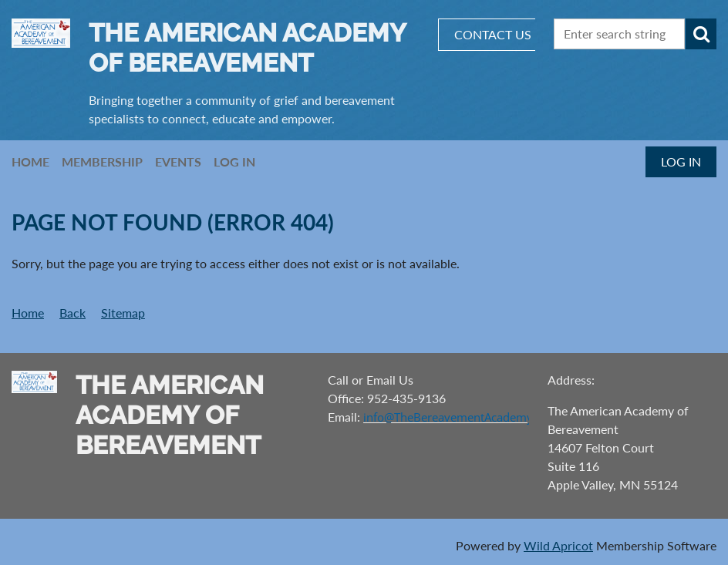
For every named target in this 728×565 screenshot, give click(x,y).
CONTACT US (493, 34)
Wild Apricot (558, 545)
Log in (681, 161)
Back (72, 313)
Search (701, 34)
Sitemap (123, 313)
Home (28, 313)
